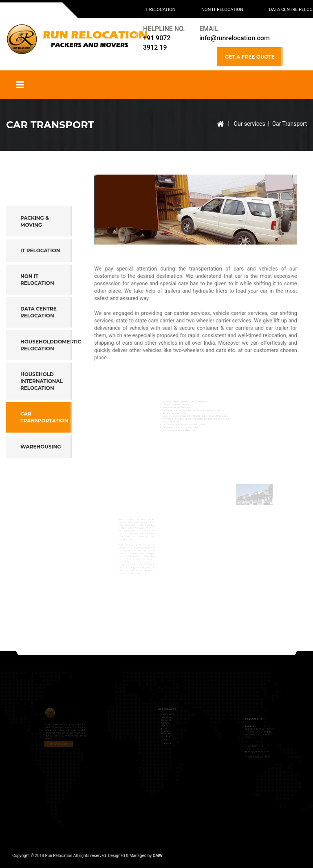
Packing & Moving (35, 250)
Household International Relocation (42, 410)
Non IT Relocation (222, 10)
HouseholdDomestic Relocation (46, 374)
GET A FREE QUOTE (250, 57)
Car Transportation (44, 446)
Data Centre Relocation (39, 341)
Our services (249, 124)
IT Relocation (160, 10)
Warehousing (41, 475)
